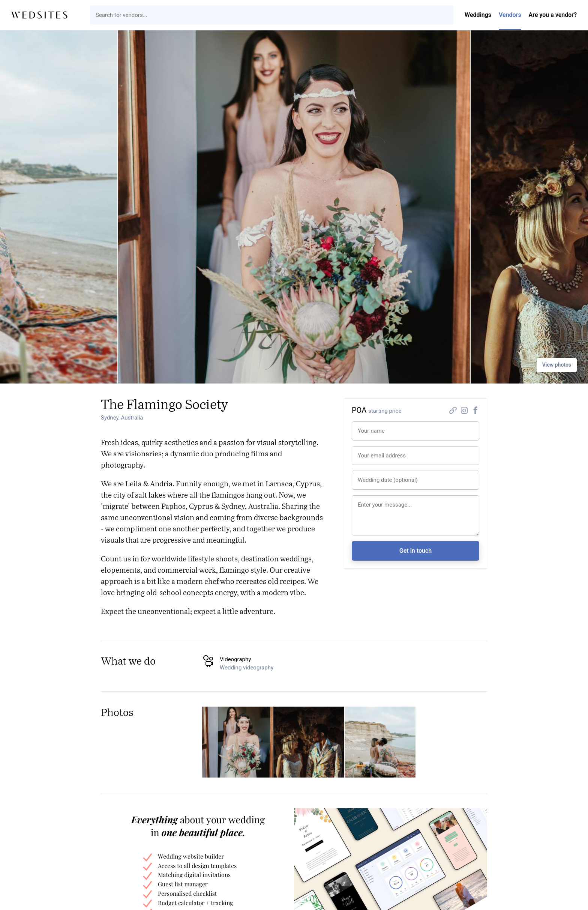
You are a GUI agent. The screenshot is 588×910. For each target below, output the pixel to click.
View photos (557, 365)
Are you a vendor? (553, 15)
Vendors (510, 15)
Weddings (478, 15)
